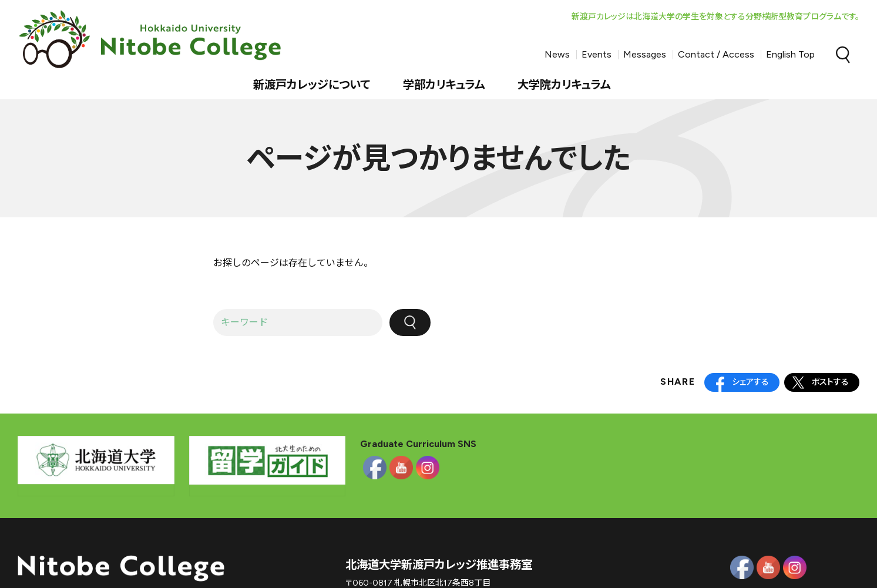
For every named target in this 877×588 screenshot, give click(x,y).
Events (597, 54)
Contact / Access (716, 54)
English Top (790, 54)
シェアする (750, 382)
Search (843, 55)
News (557, 54)
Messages (645, 54)
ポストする (830, 382)
